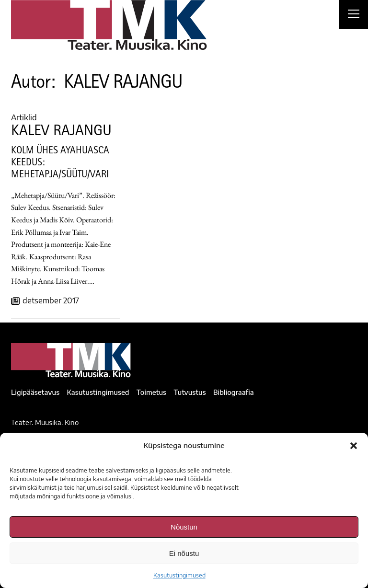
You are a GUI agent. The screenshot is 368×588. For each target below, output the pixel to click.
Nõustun (184, 527)
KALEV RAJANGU (61, 132)
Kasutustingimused (179, 575)
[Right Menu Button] (354, 15)
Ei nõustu (184, 553)
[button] (354, 446)
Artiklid (24, 117)
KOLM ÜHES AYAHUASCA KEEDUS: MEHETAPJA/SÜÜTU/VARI (60, 163)
